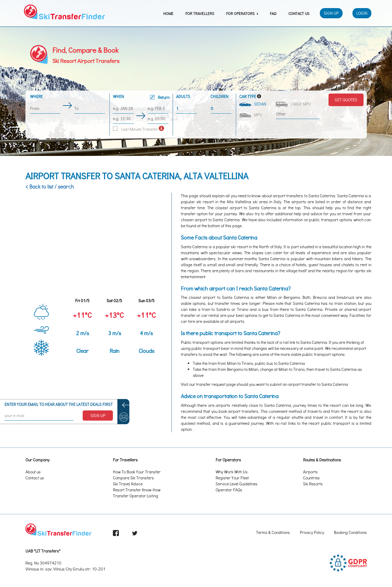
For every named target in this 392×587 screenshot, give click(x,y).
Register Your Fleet (232, 478)
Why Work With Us (232, 472)
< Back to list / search (50, 186)
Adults (183, 96)
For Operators (242, 13)
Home (168, 13)
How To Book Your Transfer (137, 472)
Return (160, 97)
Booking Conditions (350, 532)
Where (36, 96)
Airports (310, 472)
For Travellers (200, 13)
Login (362, 13)
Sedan (253, 104)
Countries (311, 478)
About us (33, 472)
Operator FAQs (229, 490)
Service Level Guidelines (237, 484)
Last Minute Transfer (135, 129)
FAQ (273, 13)
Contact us (35, 478)
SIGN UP (98, 415)
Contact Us (299, 13)
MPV (251, 115)
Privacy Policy (312, 532)
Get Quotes (346, 100)
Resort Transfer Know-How (137, 490)
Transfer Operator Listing (136, 496)
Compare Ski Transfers (133, 478)
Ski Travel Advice (128, 484)
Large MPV (294, 104)
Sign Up (331, 13)
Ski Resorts (313, 484)
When (141, 98)
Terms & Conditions (273, 532)
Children (220, 96)
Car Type (248, 96)
